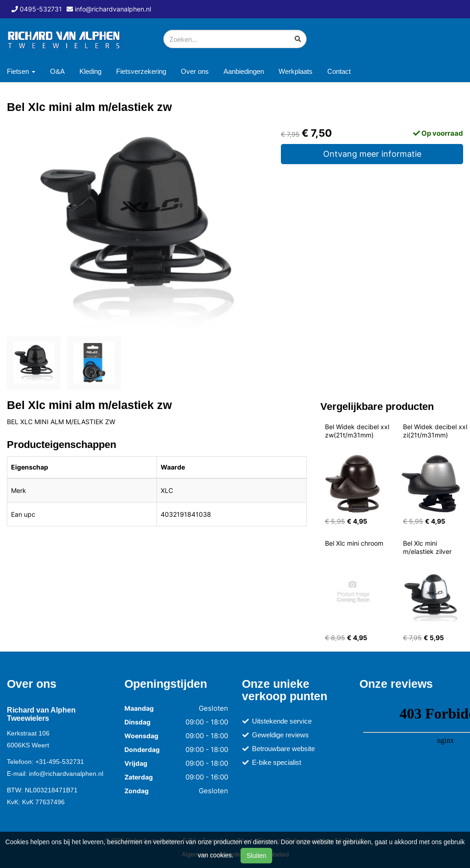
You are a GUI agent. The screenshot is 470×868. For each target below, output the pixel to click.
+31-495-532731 (60, 762)
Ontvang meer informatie (372, 154)
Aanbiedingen (244, 71)
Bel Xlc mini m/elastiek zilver (427, 547)
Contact (339, 71)
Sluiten (256, 856)
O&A (57, 71)
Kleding (90, 71)
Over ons (195, 71)
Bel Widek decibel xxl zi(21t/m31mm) (436, 431)
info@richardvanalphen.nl (66, 774)
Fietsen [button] (21, 71)
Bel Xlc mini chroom (354, 543)
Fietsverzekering (141, 71)
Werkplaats (296, 71)
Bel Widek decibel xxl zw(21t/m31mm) (358, 431)
